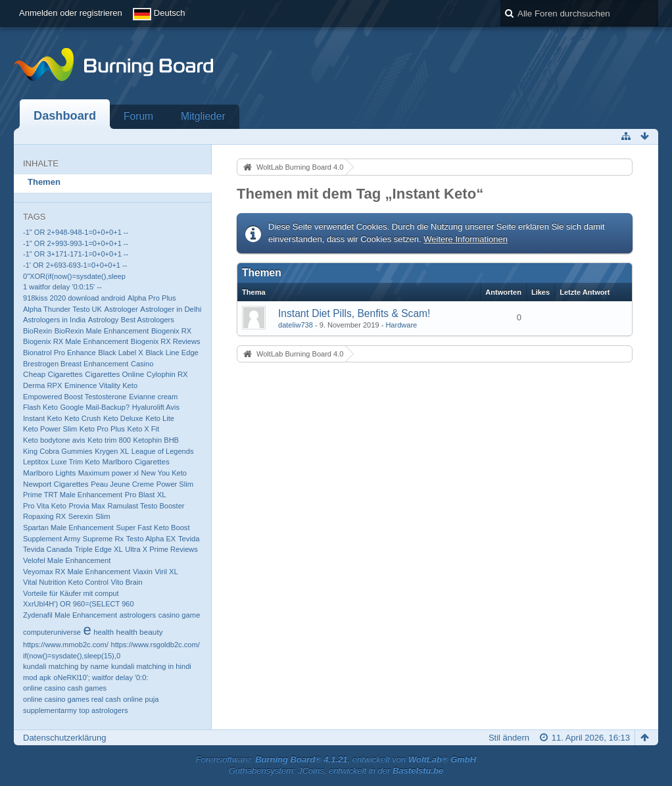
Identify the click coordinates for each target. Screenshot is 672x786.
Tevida (189, 539)
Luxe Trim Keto (76, 462)
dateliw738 (296, 325)
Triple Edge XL (98, 549)
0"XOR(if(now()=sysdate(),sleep (74, 276)
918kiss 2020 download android (74, 298)
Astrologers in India (54, 320)
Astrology (103, 320)
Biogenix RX (171, 331)
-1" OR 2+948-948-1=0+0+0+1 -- (76, 232)
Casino (142, 364)
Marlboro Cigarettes (136, 461)
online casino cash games (65, 688)
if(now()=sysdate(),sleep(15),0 (72, 656)
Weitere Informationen (466, 239)
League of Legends (163, 451)
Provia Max (87, 506)
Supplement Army (52, 539)
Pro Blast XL (146, 495)
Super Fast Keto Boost (153, 528)
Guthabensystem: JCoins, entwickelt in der (336, 771)
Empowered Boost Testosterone (75, 397)
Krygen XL (112, 451)
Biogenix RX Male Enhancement (76, 341)
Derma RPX (42, 385)
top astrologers (103, 710)
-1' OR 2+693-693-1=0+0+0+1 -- (75, 265)
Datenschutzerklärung (64, 738)
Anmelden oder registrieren (71, 13)
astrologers (138, 615)
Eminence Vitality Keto (101, 385)
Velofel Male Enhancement (67, 560)
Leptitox (36, 462)
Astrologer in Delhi (171, 309)
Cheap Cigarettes (53, 374)
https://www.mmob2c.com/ (66, 645)
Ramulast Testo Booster (146, 506)
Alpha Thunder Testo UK (62, 309)
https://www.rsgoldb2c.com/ (155, 645)
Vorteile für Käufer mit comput (71, 593)
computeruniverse (52, 632)
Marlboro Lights (49, 473)
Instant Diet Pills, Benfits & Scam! (354, 313)
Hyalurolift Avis (156, 407)
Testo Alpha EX (151, 539)
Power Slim (175, 484)
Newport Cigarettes (56, 484)
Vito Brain (127, 582)
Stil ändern (509, 738)
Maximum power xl (108, 473)
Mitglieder (203, 116)
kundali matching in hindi (151, 666)
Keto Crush (83, 418)
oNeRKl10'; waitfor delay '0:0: (101, 677)
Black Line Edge (172, 353)
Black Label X (121, 353)
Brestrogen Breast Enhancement (76, 364)
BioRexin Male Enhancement (102, 331)
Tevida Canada (48, 549)
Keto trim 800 (109, 440)
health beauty (140, 632)
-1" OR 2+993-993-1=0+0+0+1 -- (76, 243)
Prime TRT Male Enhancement (73, 495)
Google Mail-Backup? (95, 407)
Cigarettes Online (114, 374)
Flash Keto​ (40, 407)
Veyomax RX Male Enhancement (77, 572)
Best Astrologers (148, 320)
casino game (180, 615)
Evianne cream (153, 397)
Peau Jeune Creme (122, 484)
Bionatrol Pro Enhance (60, 353)
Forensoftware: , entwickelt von (336, 759)
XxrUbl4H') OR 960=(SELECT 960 (79, 604)
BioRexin (37, 331)
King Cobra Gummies (58, 451)
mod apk (37, 677)
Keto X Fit (144, 429)
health (104, 632)
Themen (44, 182)
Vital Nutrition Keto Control (66, 582)
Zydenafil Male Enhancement (70, 615)
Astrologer (121, 309)
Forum (138, 116)
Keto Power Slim (50, 429)
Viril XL (166, 572)
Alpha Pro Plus (152, 298)
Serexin (81, 516)
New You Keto (164, 473)
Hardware (401, 325)
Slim (103, 516)
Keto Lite (160, 418)
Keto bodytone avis (54, 440)
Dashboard (65, 116)
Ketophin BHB (156, 440)
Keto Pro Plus (102, 429)
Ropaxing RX (44, 516)
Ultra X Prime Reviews (161, 549)
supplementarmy (50, 710)
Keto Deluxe (123, 418)
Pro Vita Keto (45, 506)
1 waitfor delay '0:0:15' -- (62, 287)
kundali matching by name (66, 666)
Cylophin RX (167, 374)
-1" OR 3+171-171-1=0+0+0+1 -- (76, 254)
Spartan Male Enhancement (68, 528)
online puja (141, 699)
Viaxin (143, 572)
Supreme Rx (103, 539)
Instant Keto (42, 418)
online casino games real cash (72, 699)
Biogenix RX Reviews (166, 341)
